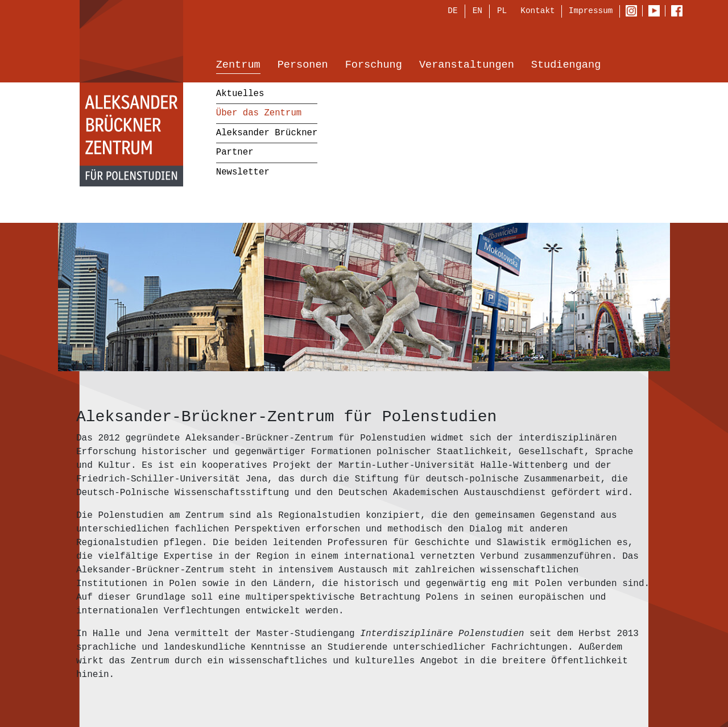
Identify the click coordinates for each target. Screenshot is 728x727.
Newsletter (243, 173)
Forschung (374, 66)
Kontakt (537, 12)
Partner (235, 153)
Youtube (657, 12)
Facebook (680, 12)
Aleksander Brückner (267, 134)
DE (452, 12)
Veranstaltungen (467, 66)
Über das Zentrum (259, 114)
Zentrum (238, 66)
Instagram (634, 12)
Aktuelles (240, 94)
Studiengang (566, 66)
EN (477, 12)
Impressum (591, 12)
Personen (303, 66)
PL (502, 12)
